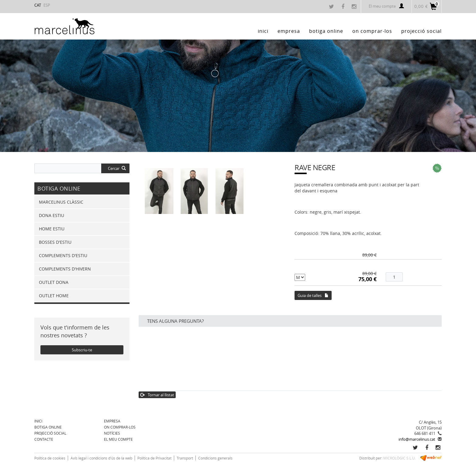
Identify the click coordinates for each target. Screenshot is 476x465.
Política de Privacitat (154, 458)
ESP (47, 5)
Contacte (44, 439)
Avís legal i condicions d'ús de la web (101, 458)
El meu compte (386, 6)
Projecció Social (50, 433)
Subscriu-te (82, 350)
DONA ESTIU (52, 215)
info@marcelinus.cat (417, 439)
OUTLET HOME (54, 296)
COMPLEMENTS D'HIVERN (65, 269)
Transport (185, 458)
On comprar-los (120, 427)
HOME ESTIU (52, 229)
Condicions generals (215, 458)
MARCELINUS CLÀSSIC (61, 202)
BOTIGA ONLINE (48, 427)
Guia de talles (313, 295)
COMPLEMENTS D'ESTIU (63, 255)
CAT (38, 5)
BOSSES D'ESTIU (55, 242)
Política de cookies (50, 458)
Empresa (112, 421)
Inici (38, 421)
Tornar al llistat (157, 395)
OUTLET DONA (54, 282)
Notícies (112, 433)
